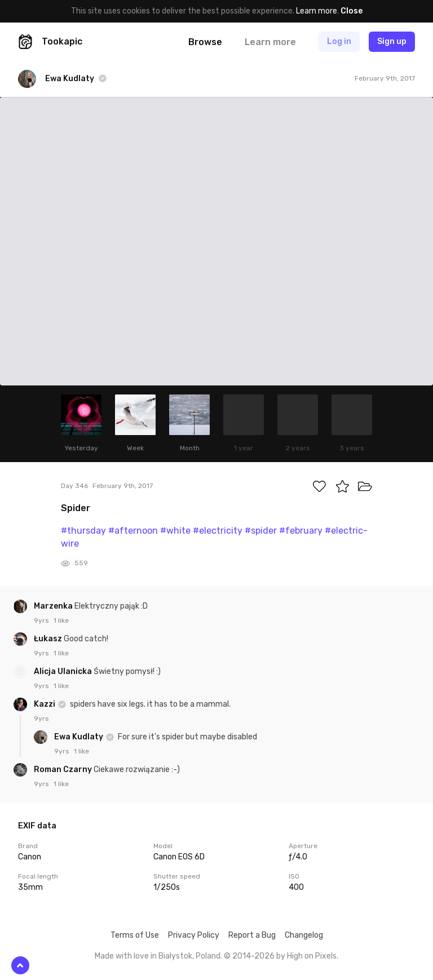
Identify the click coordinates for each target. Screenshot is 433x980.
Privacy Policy (194, 935)
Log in (339, 41)
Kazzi (45, 704)
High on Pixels (312, 956)
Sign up (392, 41)
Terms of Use (135, 935)
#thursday (83, 531)
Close (352, 11)
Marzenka (54, 606)
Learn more (317, 11)
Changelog (304, 935)
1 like (61, 620)
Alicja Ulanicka (64, 671)
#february (301, 531)
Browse (205, 42)
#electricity (218, 531)
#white (175, 531)
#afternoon (133, 531)
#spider (261, 531)
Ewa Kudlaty (79, 737)
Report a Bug (252, 935)
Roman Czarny (64, 770)
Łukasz (49, 639)
